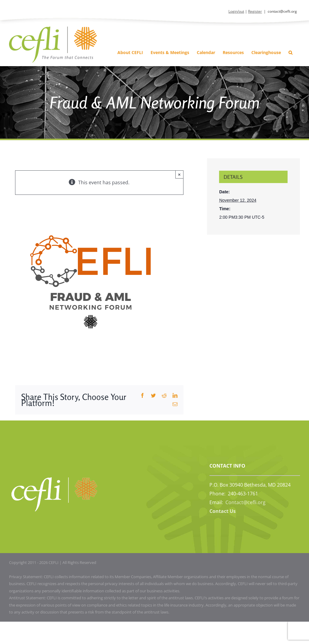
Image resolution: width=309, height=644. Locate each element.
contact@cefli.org (282, 11)
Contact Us (223, 511)
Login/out (236, 11)
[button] (290, 52)
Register (255, 11)
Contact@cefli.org (245, 502)
